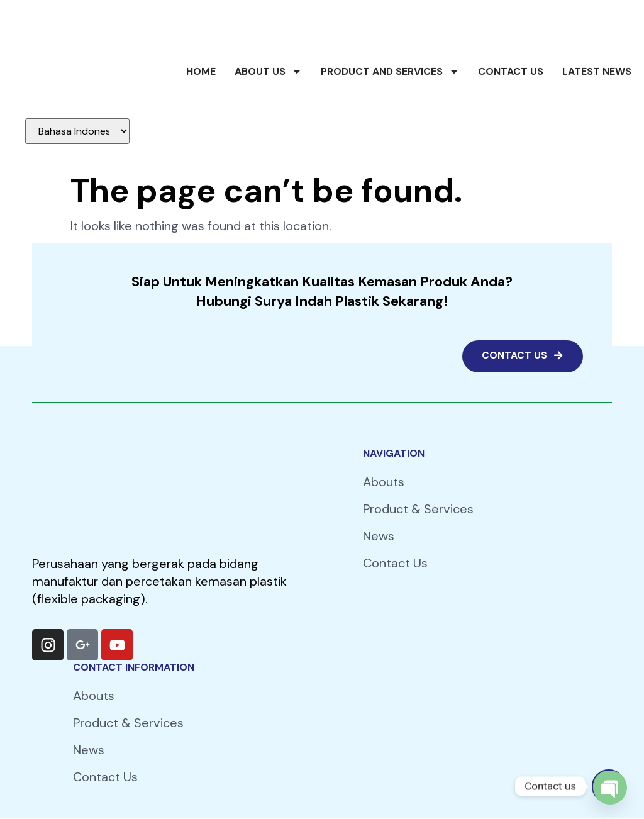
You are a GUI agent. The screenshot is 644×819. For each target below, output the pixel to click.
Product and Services (390, 92)
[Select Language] (77, 131)
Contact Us (511, 92)
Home (201, 92)
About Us (268, 92)
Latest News (597, 92)
